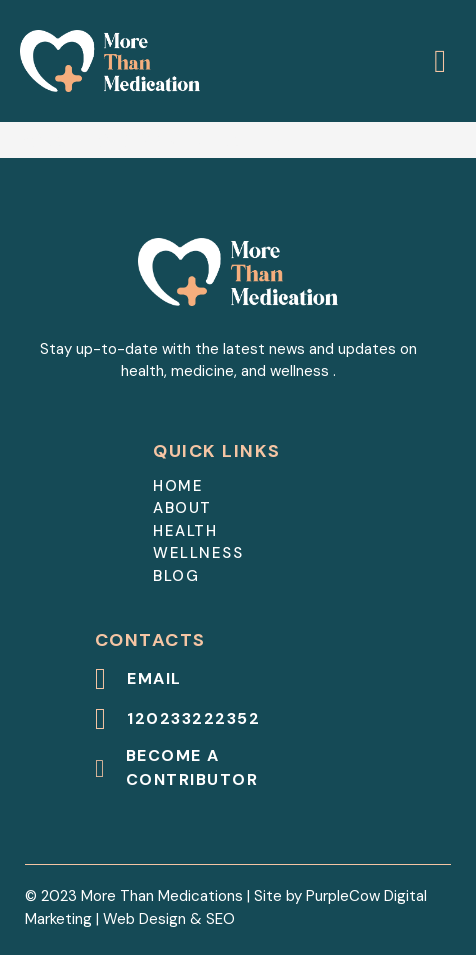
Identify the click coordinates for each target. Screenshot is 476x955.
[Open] (440, 61)
